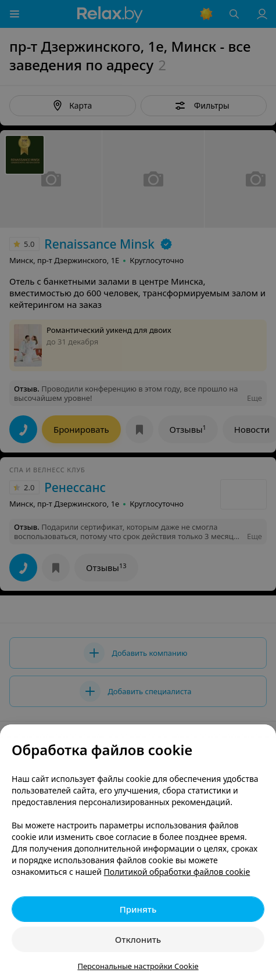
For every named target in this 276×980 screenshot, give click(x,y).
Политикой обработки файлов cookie (177, 872)
